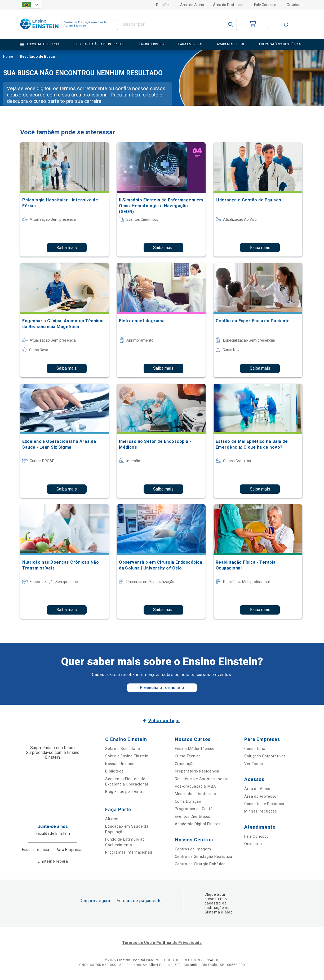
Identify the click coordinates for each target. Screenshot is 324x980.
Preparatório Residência (197, 771)
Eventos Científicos (193, 816)
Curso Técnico (188, 756)
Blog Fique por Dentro (125, 792)
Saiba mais (67, 248)
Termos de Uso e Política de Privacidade (162, 943)
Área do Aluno (192, 5)
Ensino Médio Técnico (195, 749)
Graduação (185, 764)
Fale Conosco (265, 5)
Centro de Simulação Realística (204, 857)
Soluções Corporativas (265, 756)
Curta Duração (188, 801)
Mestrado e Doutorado (196, 794)
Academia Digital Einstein (198, 824)
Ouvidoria (295, 5)
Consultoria (255, 749)
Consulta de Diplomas (264, 804)
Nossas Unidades (121, 764)
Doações (163, 5)
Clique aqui (215, 894)
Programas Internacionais (129, 852)
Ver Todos (254, 764)
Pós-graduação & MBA (196, 786)
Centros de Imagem (193, 849)
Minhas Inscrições (261, 811)
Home (8, 57)
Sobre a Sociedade (123, 749)
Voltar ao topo (164, 721)
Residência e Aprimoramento (202, 779)
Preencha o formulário (162, 688)
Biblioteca (114, 771)
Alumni (112, 819)
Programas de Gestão (195, 809)
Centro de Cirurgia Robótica (200, 864)
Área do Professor (228, 5)
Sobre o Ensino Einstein (127, 756)
